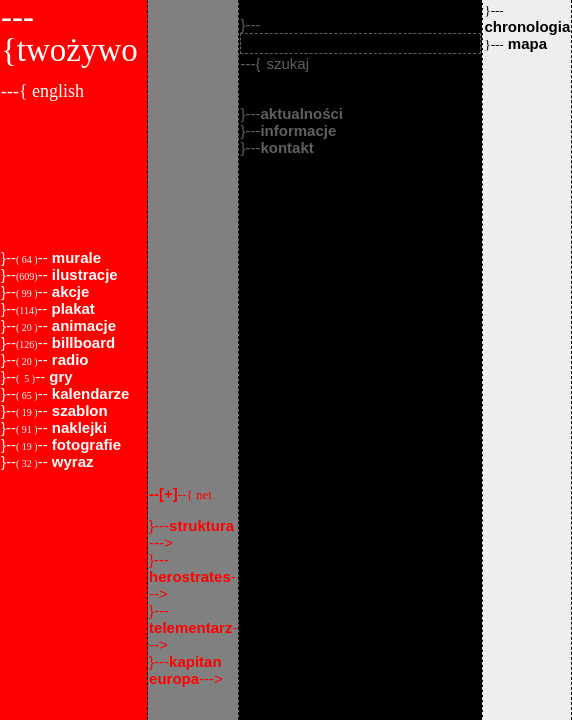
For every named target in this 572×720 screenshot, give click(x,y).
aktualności (301, 113)
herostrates (190, 576)
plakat (71, 308)
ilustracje (83, 274)
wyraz (71, 461)
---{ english (42, 91)
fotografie (84, 444)
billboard (82, 342)
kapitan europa (185, 670)
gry (59, 376)
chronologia (527, 19)
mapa (515, 43)
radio (68, 359)
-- (180, 493)
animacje (82, 325)
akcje (69, 291)
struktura (201, 525)
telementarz (190, 627)
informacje (298, 130)
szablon (78, 410)
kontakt (286, 147)
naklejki (77, 427)
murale (74, 257)
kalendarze (89, 393)
